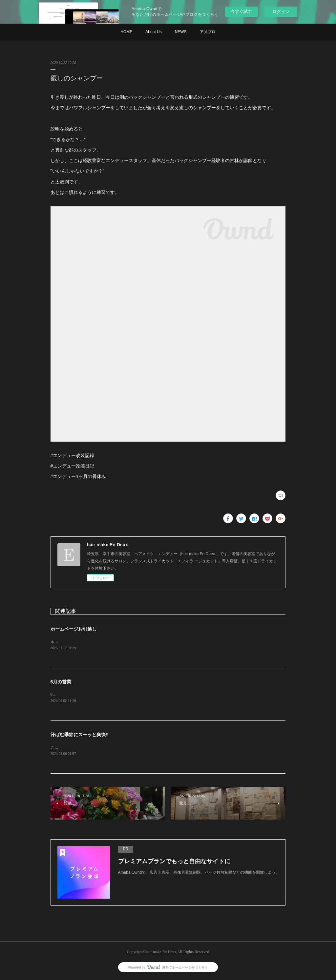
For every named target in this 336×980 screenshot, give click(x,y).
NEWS (181, 32)
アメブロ (208, 32)
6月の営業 (61, 682)
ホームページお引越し (73, 629)
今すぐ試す (241, 11)
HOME (126, 32)
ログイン (281, 12)
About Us (153, 32)
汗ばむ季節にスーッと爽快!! (80, 736)
